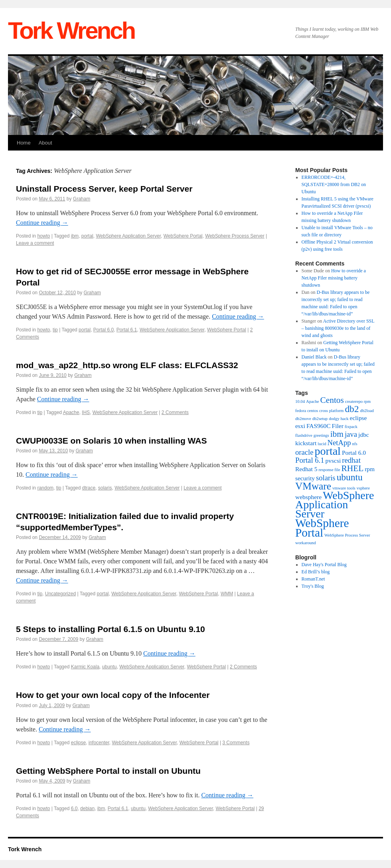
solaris (105, 488)
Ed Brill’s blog (316, 572)
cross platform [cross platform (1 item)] (331, 411)
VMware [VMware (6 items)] (313, 486)
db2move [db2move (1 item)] (303, 419)
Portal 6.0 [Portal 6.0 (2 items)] (354, 453)
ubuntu (110, 667)
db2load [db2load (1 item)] (367, 411)
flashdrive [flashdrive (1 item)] (304, 435)
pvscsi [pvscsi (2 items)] (333, 461)
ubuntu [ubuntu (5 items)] (350, 477)
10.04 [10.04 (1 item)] (300, 401)
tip (55, 330)
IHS (86, 412)
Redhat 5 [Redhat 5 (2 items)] (306, 469)
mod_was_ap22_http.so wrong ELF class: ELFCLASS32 (127, 365)
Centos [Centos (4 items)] (332, 400)
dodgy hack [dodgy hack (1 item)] (339, 419)
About (45, 143)
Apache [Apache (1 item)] (313, 401)
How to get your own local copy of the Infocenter (113, 695)
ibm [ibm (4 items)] (337, 434)
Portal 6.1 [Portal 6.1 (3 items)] (310, 460)
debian (87, 809)
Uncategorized (60, 594)
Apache (71, 412)
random (45, 488)
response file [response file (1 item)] (329, 470)
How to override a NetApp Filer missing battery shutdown (334, 278)
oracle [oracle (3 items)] (304, 452)
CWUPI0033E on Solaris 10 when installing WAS (111, 441)
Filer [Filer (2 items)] (338, 426)
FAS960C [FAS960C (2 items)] (319, 426)
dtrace (89, 488)
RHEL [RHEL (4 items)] (353, 468)
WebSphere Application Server (128, 236)
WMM (227, 594)
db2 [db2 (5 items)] (352, 409)
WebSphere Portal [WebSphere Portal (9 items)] (322, 528)
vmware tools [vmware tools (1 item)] (344, 488)
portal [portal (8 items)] (328, 451)
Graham (82, 199)
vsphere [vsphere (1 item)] (363, 488)
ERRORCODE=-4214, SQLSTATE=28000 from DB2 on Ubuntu (334, 184)
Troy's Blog (313, 586)
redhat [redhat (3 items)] (351, 460)
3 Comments (236, 743)
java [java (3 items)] (351, 434)
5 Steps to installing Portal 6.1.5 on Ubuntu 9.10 (111, 629)
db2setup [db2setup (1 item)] (320, 419)
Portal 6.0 (104, 330)
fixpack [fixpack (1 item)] (351, 427)
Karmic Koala (85, 667)
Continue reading (42, 223)
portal (87, 236)
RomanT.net (313, 579)
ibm (75, 236)
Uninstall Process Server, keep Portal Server (104, 189)
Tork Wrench (71, 31)
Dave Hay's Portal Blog (324, 565)
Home (24, 143)
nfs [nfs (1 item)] (355, 444)
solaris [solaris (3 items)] (326, 478)
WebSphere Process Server (235, 236)
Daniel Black (314, 357)
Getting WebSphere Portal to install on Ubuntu (108, 771)
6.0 (74, 809)
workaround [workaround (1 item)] (306, 543)
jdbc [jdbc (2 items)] (364, 435)
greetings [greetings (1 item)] (321, 435)
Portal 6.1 (127, 330)
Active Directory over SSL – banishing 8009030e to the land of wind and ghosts (338, 328)
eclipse (78, 743)
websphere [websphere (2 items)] (308, 497)
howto (43, 236)
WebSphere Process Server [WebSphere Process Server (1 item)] (347, 535)
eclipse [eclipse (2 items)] (358, 418)
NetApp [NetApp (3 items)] (339, 443)
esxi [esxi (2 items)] (300, 426)
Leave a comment (35, 243)
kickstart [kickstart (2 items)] (306, 443)
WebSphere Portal (183, 236)
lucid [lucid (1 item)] (322, 444)
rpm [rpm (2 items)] (370, 469)
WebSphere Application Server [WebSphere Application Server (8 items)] (335, 504)
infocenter (99, 743)
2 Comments (175, 412)
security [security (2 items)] (305, 478)
